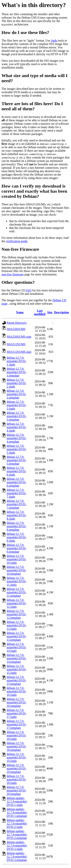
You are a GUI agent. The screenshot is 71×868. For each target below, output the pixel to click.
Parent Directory (17, 323)
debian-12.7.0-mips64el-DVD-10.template (16, 570)
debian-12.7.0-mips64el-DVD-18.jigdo (16, 735)
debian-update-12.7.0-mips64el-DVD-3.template (17, 857)
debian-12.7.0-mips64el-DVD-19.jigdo (16, 757)
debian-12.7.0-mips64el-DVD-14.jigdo (16, 647)
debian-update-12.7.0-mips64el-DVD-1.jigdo (17, 801)
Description (61, 312)
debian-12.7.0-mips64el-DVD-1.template (16, 372)
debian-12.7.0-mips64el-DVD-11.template (16, 592)
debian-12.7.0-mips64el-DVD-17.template (16, 724)
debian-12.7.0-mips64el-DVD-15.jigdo (16, 669)
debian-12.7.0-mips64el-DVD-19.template (16, 768)
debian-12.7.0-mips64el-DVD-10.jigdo (16, 559)
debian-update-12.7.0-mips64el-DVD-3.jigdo (17, 846)
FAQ (28, 290)
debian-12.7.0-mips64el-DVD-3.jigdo (16, 405)
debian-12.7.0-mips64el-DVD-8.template (16, 526)
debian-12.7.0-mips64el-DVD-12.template (16, 614)
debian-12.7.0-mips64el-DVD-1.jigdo (16, 361)
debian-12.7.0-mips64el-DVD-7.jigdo (16, 493)
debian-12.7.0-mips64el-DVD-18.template (16, 746)
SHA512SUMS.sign (19, 352)
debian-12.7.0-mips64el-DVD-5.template (16, 460)
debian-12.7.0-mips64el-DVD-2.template (16, 394)
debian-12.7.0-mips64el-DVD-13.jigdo (16, 625)
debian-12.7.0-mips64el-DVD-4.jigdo (16, 427)
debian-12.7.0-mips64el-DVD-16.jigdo (16, 691)
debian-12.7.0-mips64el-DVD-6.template (16, 482)
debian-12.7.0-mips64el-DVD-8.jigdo (16, 515)
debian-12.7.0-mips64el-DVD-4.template (16, 438)
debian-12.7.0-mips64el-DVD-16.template (16, 702)
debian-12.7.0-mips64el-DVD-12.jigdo (16, 603)
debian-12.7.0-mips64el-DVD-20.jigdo (16, 779)
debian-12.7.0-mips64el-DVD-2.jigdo (16, 383)
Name (20, 312)
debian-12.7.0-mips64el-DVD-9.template (16, 548)
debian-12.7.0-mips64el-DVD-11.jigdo (16, 581)
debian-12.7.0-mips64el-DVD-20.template (16, 790)
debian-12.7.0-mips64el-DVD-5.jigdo (16, 449)
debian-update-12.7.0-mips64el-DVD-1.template (17, 812)
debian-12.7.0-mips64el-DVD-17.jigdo (16, 713)
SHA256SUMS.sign (19, 337)
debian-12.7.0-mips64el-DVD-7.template (16, 504)
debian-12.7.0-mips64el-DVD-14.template (16, 658)
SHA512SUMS (16, 344)
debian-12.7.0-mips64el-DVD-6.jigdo (16, 471)
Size (50, 312)
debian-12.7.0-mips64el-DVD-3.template (16, 416)
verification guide (17, 241)
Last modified (40, 312)
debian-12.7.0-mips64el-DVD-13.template (16, 636)
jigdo (54, 41)
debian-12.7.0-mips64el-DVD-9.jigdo (16, 537)
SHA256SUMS (16, 329)
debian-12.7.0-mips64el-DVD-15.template (16, 680)
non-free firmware (13, 274)
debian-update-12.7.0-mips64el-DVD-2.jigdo (17, 823)
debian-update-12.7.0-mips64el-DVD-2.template (17, 834)
